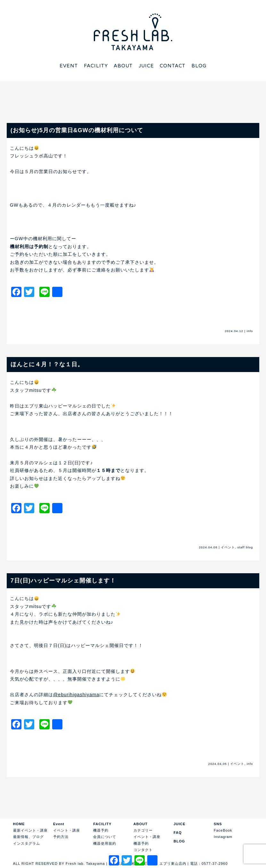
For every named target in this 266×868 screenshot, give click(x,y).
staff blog (245, 547)
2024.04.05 (218, 764)
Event (59, 824)
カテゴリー (143, 830)
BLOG (179, 841)
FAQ (178, 833)
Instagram (223, 837)
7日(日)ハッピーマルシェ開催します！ (63, 581)
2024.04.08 (208, 547)
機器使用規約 (105, 843)
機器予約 (101, 830)
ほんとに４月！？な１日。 (47, 364)
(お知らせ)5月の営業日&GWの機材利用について (77, 130)
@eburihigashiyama (76, 695)
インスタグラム (27, 843)
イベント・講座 (67, 830)
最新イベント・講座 (30, 830)
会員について (105, 837)
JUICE (179, 824)
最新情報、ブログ (28, 837)
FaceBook (223, 830)
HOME (19, 824)
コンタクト (143, 850)
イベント (228, 547)
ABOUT (141, 824)
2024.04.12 (234, 331)
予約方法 (61, 837)
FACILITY (102, 824)
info (250, 331)
